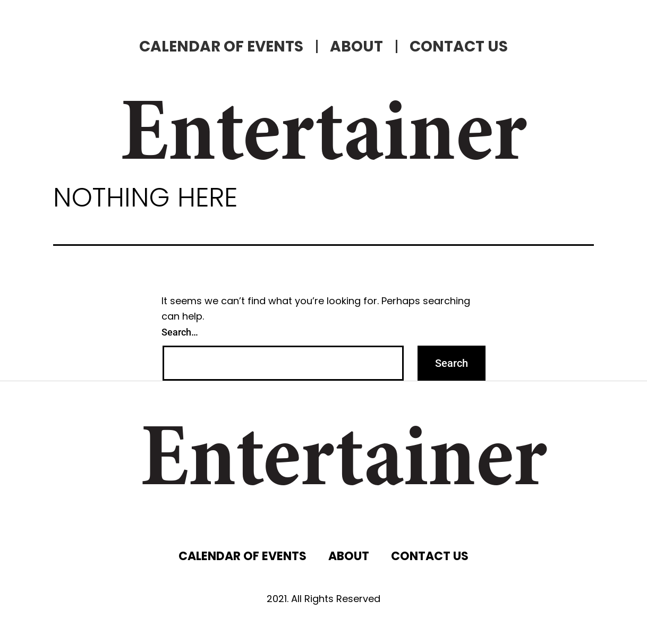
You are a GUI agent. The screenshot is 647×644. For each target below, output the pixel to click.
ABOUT (356, 46)
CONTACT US (459, 46)
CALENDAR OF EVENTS (221, 46)
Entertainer (323, 138)
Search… (180, 332)
